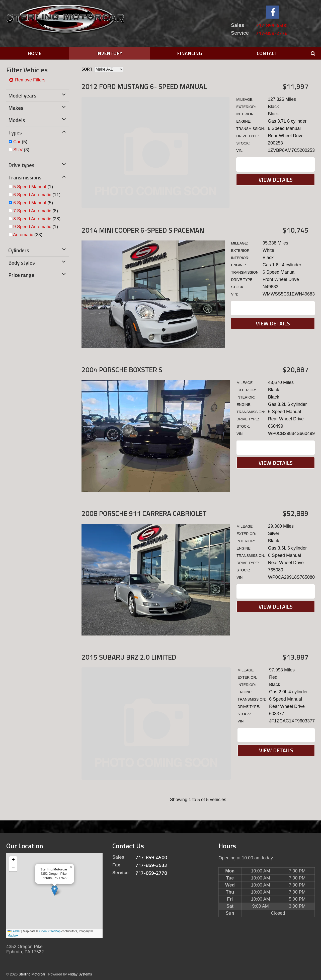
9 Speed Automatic (32, 227)
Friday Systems (80, 974)
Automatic (23, 235)
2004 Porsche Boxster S (122, 370)
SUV (18, 150)
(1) (33, 187)
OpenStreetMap (50, 931)
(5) (20, 142)
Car (17, 142)
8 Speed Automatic (32, 219)
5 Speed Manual (30, 187)
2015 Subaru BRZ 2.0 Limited (129, 657)
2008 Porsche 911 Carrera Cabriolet (144, 513)
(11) (37, 195)
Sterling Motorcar (32, 974)
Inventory (109, 53)
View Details (276, 180)
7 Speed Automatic (32, 211)
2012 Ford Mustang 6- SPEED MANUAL (144, 86)
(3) (21, 150)
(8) (36, 211)
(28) (37, 219)
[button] (55, 890)
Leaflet (14, 931)
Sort (87, 69)
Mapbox (13, 936)
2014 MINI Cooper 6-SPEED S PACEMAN (143, 230)
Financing (189, 53)
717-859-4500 (272, 25)
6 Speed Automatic (32, 195)
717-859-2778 (272, 33)
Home (34, 53)
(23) (28, 235)
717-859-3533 (151, 865)
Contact (267, 53)
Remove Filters (27, 80)
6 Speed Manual (30, 203)
